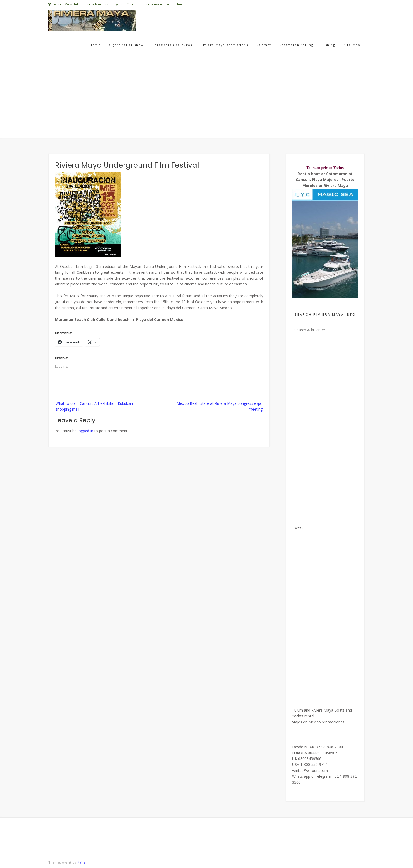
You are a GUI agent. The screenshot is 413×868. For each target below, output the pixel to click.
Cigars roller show (126, 45)
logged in (85, 431)
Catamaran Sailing (296, 45)
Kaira (82, 862)
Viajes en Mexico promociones (318, 722)
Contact (264, 45)
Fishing (329, 45)
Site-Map (352, 45)
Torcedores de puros (172, 45)
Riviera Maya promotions (224, 45)
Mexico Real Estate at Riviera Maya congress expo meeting (220, 406)
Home (95, 45)
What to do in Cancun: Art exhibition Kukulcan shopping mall (94, 406)
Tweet (298, 527)
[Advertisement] (206, 98)
